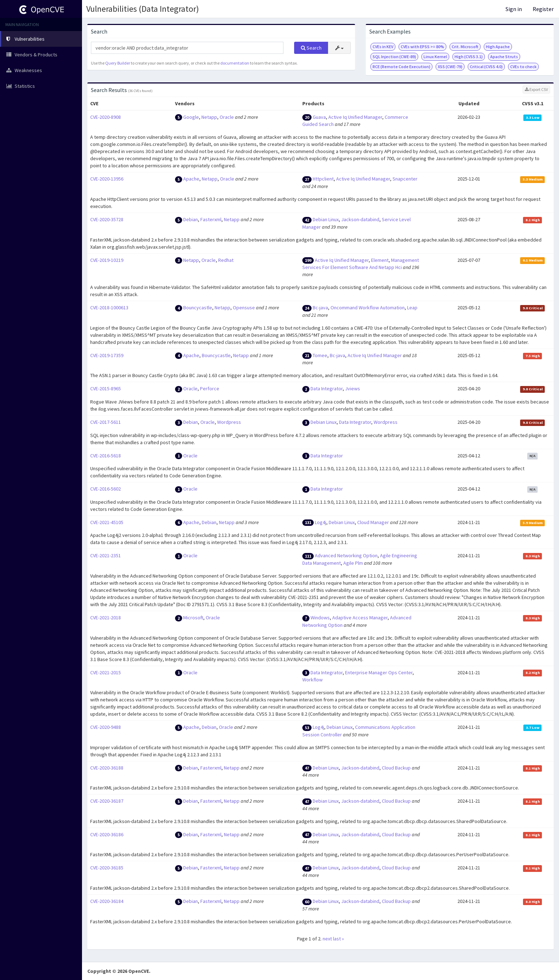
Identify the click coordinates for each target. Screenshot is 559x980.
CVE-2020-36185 (107, 868)
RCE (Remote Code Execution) (401, 67)
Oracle (227, 117)
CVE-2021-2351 (106, 555)
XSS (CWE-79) (450, 67)
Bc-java (320, 308)
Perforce (210, 389)
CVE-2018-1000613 (109, 308)
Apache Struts (504, 57)
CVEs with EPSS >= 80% (422, 47)
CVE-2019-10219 (107, 260)
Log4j (320, 522)
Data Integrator (327, 389)
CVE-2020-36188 (107, 768)
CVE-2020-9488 (106, 727)
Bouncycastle (198, 308)
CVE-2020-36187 (107, 801)
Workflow (312, 680)
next (327, 939)
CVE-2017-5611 (106, 422)
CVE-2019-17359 (107, 355)
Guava (319, 117)
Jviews (353, 389)
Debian (191, 219)
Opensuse (244, 308)
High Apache (498, 47)
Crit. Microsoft (465, 47)
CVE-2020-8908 (106, 117)
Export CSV (536, 89)
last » (339, 939)
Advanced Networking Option (346, 555)
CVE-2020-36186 (107, 834)
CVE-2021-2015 (106, 672)
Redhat (226, 260)
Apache (191, 179)
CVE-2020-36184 (107, 901)
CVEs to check (523, 67)
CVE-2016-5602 (106, 489)
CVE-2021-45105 (107, 522)
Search (311, 48)
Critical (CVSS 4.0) (486, 67)
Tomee (320, 355)
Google (191, 117)
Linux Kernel (435, 57)
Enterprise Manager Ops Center (379, 672)
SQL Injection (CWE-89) (394, 57)
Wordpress (229, 422)
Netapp (209, 117)
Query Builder (118, 63)
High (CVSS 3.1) (469, 57)
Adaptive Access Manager (360, 618)
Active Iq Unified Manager (355, 117)
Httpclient (323, 179)
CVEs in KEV (383, 47)
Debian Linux (326, 219)
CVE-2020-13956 (107, 179)
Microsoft (193, 618)
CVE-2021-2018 (106, 618)
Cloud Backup (396, 768)
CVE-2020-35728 (107, 219)
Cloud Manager (373, 522)
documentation (235, 63)
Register (543, 9)
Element (380, 260)
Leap (412, 308)
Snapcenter (405, 179)
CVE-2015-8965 (106, 389)
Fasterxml (211, 219)
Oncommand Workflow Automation (368, 308)
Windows (320, 618)
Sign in (514, 9)
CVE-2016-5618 (106, 456)
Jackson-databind (360, 219)
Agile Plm (353, 563)
